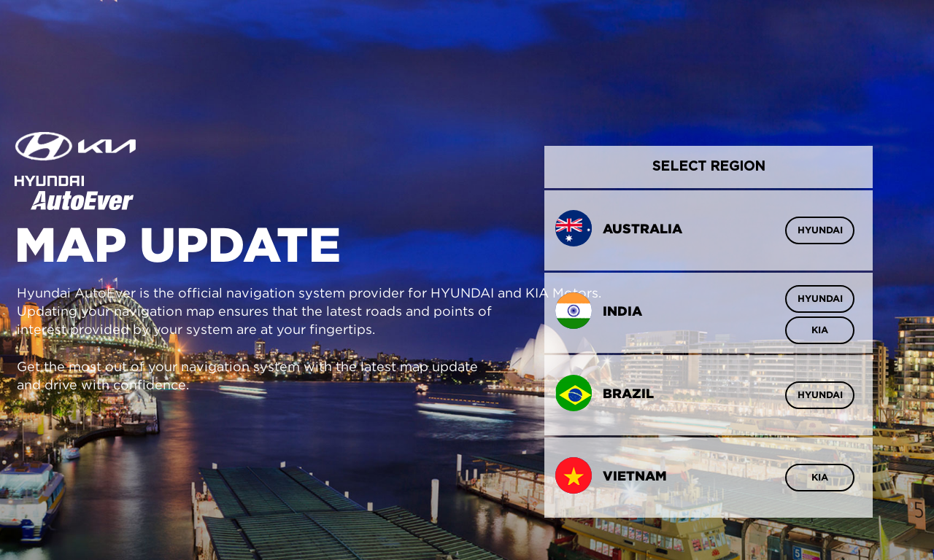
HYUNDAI (820, 230)
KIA (820, 330)
